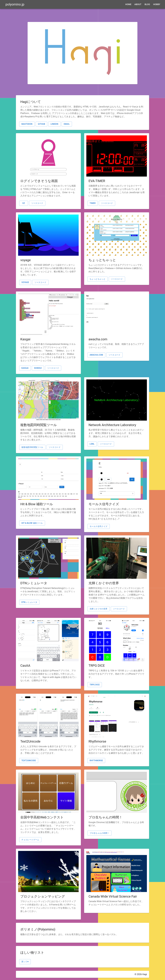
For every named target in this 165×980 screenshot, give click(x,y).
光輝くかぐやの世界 (99, 609)
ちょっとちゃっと (98, 279)
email (67, 124)
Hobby (157, 4)
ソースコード (37, 203)
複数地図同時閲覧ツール (32, 447)
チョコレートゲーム (30, 840)
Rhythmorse (96, 761)
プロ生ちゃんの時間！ (100, 833)
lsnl (92, 444)
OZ (24, 203)
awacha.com (96, 355)
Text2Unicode (29, 761)
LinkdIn (54, 124)
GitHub (41, 124)
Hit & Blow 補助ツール (32, 523)
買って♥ (25, 962)
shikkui (38, 368)
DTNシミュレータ (29, 602)
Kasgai (25, 368)
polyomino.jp (15, 4)
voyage (25, 282)
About (138, 4)
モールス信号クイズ (99, 526)
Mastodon (27, 124)
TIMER (93, 203)
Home (128, 4)
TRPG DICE (95, 685)
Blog (147, 4)
